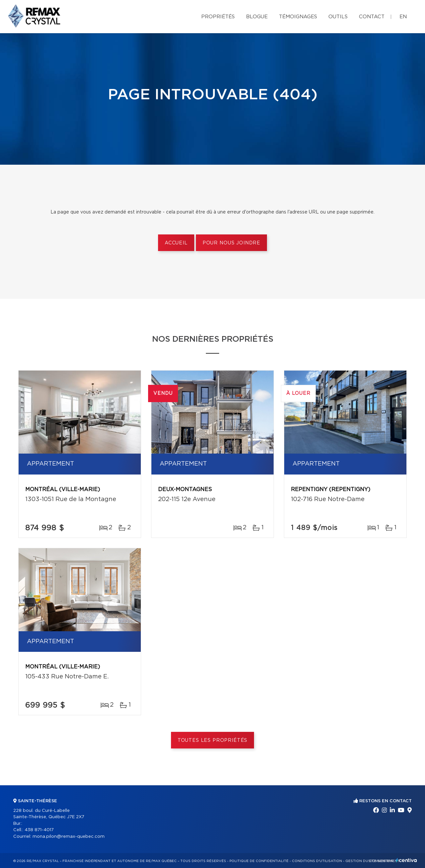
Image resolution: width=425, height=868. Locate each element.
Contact (372, 17)
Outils (338, 17)
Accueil (176, 243)
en (403, 17)
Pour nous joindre (231, 243)
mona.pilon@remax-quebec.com (69, 837)
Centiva (406, 860)
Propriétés (218, 17)
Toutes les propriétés (213, 740)
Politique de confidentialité (259, 861)
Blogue (257, 17)
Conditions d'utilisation (317, 861)
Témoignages (298, 17)
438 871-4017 (39, 830)
